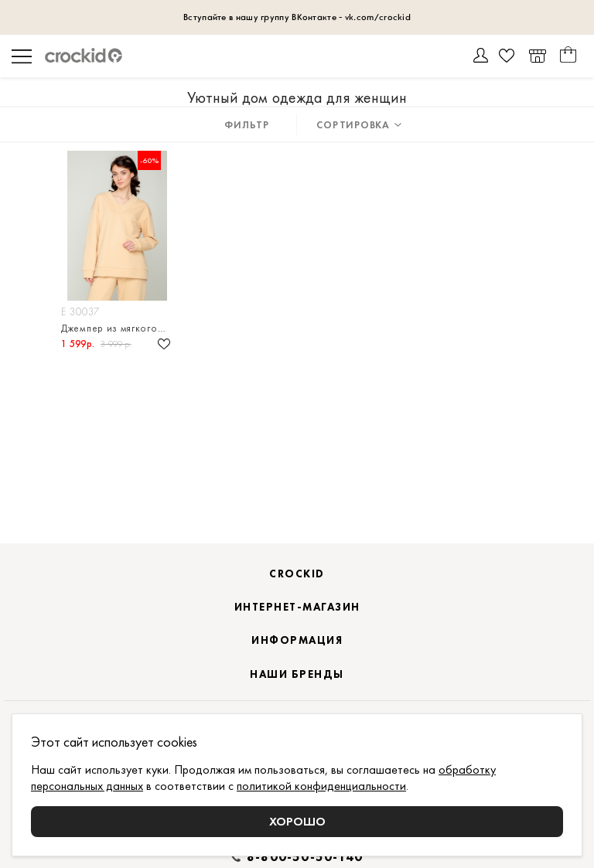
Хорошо (297, 821)
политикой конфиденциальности (321, 786)
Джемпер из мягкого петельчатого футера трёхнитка (117, 328)
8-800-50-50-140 (305, 857)
